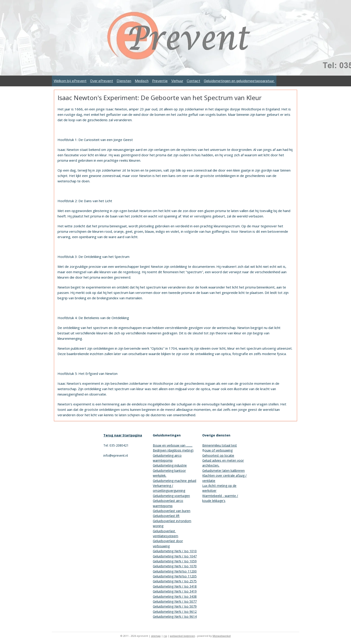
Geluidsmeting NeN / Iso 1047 (175, 556)
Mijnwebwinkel (222, 636)
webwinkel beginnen (182, 636)
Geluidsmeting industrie (170, 465)
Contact (193, 81)
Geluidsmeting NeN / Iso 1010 (175, 551)
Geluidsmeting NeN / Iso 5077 (175, 601)
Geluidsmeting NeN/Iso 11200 (175, 571)
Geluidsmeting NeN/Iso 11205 (175, 576)
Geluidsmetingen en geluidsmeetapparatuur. (239, 81)
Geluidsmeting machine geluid (174, 481)
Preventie (160, 81)
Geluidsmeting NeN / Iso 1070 (175, 566)
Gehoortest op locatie (218, 455)
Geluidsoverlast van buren (172, 511)
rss (165, 636)
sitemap (156, 636)
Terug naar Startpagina (123, 435)
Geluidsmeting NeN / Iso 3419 (175, 591)
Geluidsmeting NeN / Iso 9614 (175, 616)
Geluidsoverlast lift (166, 516)
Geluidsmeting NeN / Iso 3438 (175, 596)
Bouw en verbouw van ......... (173, 445)
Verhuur (177, 81)
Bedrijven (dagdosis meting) (173, 450)
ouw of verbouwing (219, 450)
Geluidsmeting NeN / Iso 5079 (175, 606)
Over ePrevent (102, 81)
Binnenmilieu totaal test (220, 445)
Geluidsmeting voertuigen (171, 496)
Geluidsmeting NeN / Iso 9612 (175, 612)
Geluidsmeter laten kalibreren (223, 471)
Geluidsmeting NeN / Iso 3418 (175, 586)
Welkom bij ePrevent (70, 81)
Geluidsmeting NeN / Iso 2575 (175, 581)
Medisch (142, 81)
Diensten (124, 81)
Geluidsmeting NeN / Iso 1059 (175, 561)
